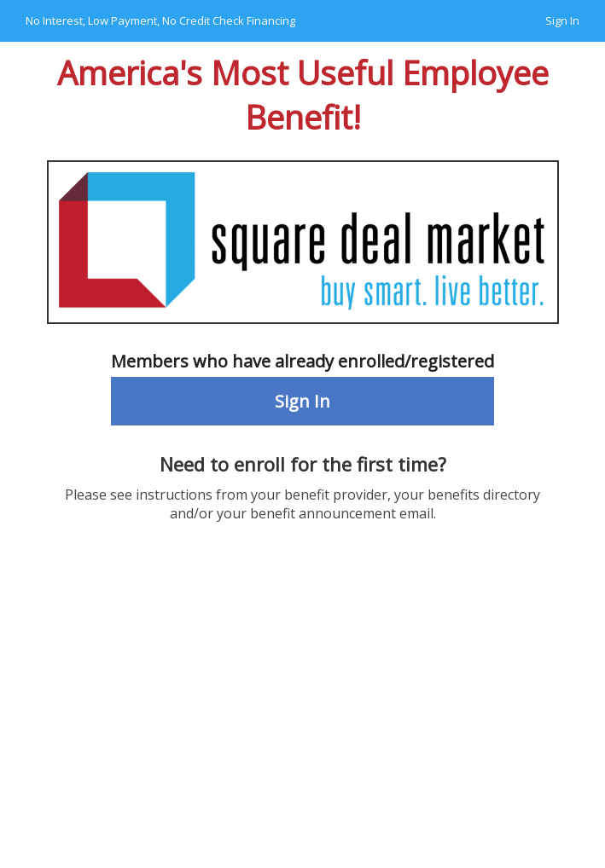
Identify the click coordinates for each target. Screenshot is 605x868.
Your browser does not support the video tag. (302, 717)
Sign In (562, 20)
